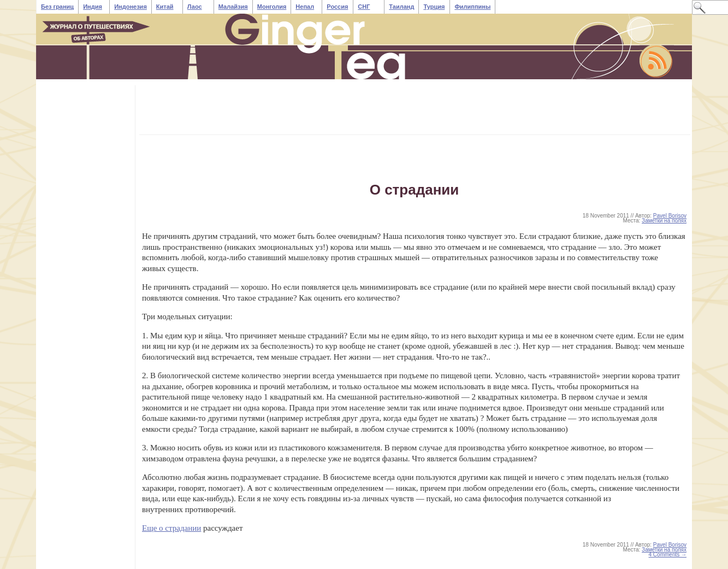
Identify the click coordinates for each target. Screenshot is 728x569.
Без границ (57, 7)
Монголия (272, 7)
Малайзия (233, 7)
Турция (434, 7)
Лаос (195, 7)
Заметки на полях (664, 221)
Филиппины (472, 7)
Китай (165, 7)
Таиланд (401, 7)
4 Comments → (668, 555)
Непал (305, 7)
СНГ (364, 7)
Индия (93, 7)
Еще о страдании (171, 528)
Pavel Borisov (670, 216)
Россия (337, 7)
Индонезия (131, 7)
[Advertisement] (342, 110)
